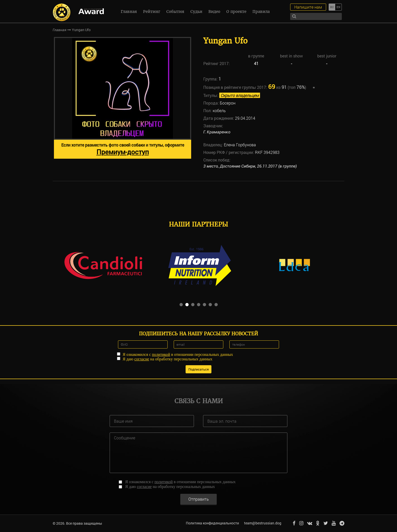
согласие (142, 359)
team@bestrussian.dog (263, 523)
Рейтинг (152, 12)
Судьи (196, 12)
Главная (129, 12)
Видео (214, 12)
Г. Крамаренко (217, 132)
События (175, 12)
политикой (161, 354)
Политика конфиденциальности (212, 523)
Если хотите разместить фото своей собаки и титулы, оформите (123, 149)
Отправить (199, 499)
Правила (261, 12)
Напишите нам (308, 7)
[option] (123, 98)
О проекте (236, 12)
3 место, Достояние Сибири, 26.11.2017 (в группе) (250, 166)
